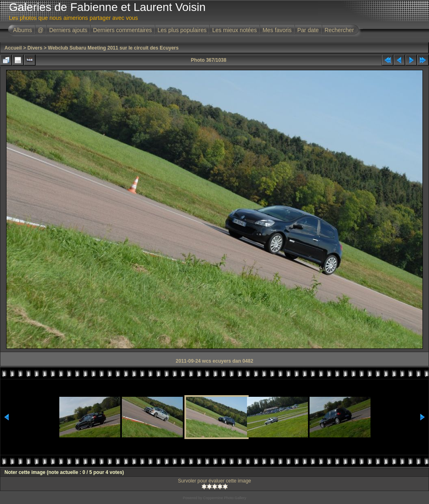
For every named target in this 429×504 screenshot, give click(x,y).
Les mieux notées (234, 30)
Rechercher (339, 30)
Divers (35, 48)
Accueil (13, 48)
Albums (23, 30)
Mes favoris (277, 30)
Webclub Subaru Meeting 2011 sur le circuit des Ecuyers (113, 48)
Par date (308, 30)
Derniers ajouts (68, 30)
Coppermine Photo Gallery (225, 498)
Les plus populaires (182, 30)
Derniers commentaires (122, 30)
